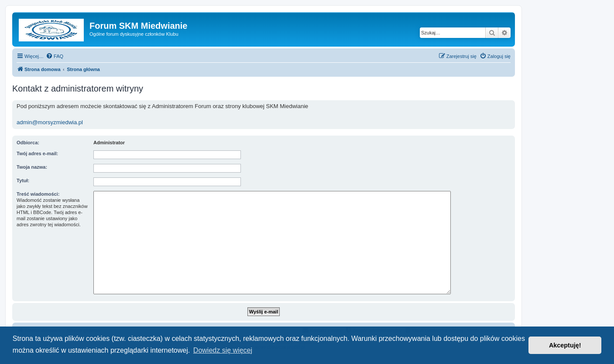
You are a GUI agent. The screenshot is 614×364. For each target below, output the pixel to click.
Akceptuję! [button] (565, 345)
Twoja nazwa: (32, 167)
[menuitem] (55, 56)
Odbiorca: (28, 143)
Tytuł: (23, 180)
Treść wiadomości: (38, 194)
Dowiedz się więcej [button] (223, 350)
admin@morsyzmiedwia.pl (50, 122)
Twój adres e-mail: (37, 153)
